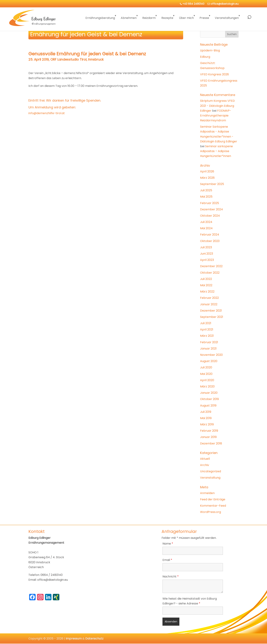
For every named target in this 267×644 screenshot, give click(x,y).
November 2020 (211, 355)
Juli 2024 (206, 222)
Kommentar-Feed (213, 506)
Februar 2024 (210, 235)
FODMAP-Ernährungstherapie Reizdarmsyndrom (216, 116)
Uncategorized (211, 471)
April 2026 (207, 171)
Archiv (205, 465)
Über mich (186, 18)
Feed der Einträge (213, 499)
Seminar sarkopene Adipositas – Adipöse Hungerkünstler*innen (216, 151)
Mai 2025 (206, 197)
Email (167, 560)
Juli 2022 (206, 279)
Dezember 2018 (211, 443)
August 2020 (209, 361)
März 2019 (207, 424)
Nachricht (171, 576)
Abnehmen (129, 18)
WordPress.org (211, 512)
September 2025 (212, 184)
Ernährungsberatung (100, 18)
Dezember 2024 (211, 209)
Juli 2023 (206, 247)
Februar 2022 (209, 298)
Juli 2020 (206, 367)
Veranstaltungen (227, 18)
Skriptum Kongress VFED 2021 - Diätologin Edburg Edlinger (217, 106)
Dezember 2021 (211, 311)
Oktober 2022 (210, 273)
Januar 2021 (208, 349)
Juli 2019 (206, 412)
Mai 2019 (206, 418)
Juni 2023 (207, 254)
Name (168, 544)
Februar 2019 (209, 431)
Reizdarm (149, 18)
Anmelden (207, 493)
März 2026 (207, 178)
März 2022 (207, 292)
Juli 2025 (206, 190)
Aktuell (205, 459)
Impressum (74, 639)
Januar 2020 (209, 393)
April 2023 (207, 260)
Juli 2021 (206, 323)
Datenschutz (94, 639)
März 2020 (207, 386)
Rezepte (167, 18)
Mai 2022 (206, 285)
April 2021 (207, 329)
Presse (204, 18)
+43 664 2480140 (193, 4)
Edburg (205, 57)
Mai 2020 (206, 374)
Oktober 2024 (210, 216)
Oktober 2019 (209, 399)
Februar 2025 (210, 203)
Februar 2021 (209, 342)
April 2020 (207, 380)
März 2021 (207, 336)
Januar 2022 (209, 304)
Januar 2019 (208, 437)
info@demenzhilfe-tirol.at (47, 113)
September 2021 (212, 317)
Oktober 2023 (210, 241)
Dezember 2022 (211, 266)
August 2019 (208, 406)
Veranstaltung (210, 478)
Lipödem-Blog (210, 50)
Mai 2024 (206, 228)
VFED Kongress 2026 (214, 74)
